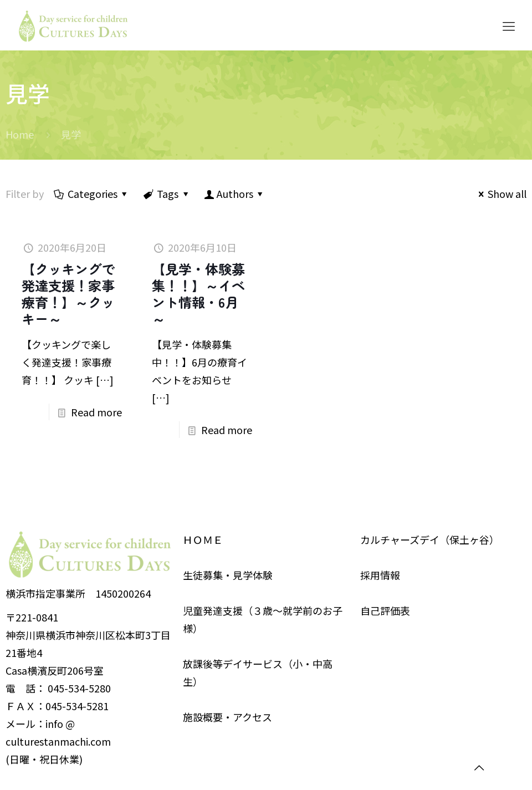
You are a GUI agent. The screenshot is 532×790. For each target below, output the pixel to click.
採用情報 (380, 575)
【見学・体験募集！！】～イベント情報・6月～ (198, 294)
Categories (92, 193)
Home (20, 134)
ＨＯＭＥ (203, 539)
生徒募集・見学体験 (228, 575)
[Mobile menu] (509, 25)
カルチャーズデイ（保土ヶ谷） (430, 539)
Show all (500, 193)
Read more (96, 412)
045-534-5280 (79, 688)
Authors (234, 193)
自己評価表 (385, 610)
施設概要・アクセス (227, 717)
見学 (71, 134)
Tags (167, 193)
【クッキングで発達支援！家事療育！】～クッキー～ (68, 294)
